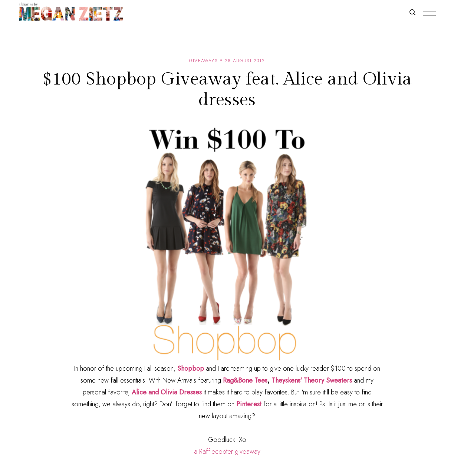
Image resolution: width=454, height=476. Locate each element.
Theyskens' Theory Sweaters (312, 380)
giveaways (203, 61)
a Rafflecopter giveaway (227, 452)
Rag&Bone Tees (245, 380)
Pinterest (250, 404)
